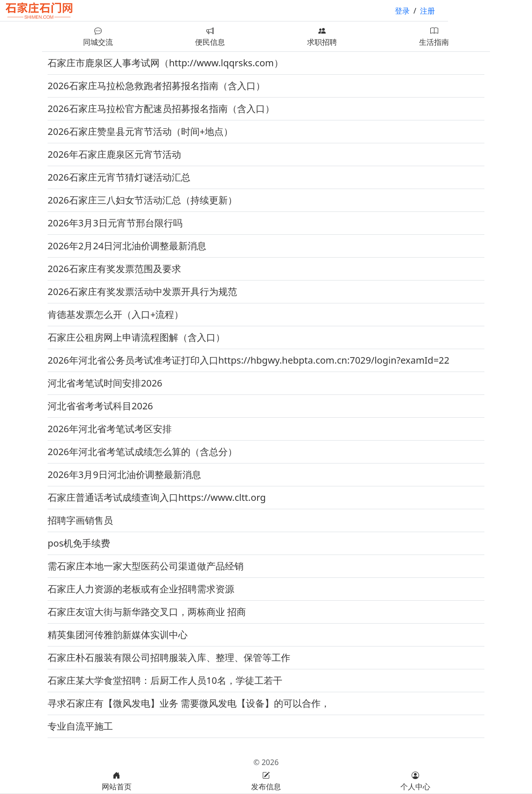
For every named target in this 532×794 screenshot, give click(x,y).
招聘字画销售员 (80, 520)
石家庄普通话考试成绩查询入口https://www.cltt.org (157, 497)
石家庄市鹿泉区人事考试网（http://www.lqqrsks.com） (165, 63)
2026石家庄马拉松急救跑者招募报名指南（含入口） (156, 86)
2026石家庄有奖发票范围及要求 (114, 269)
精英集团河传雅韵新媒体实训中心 (118, 635)
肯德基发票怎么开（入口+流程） (115, 314)
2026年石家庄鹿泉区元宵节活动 (114, 154)
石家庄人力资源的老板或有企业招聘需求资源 (141, 589)
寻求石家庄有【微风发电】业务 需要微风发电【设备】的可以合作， (189, 703)
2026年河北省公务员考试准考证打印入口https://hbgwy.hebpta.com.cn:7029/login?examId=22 (248, 360)
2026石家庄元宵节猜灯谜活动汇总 (119, 177)
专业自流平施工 (80, 726)
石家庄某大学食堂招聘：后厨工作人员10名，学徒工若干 (165, 680)
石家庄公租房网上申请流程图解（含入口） (136, 337)
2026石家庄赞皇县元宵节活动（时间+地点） (140, 131)
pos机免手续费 (79, 543)
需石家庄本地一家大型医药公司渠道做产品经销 (146, 566)
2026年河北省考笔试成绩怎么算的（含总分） (142, 452)
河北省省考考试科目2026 (100, 406)
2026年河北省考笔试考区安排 (110, 429)
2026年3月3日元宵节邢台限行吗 (115, 223)
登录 (402, 11)
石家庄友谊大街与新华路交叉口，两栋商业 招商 (147, 612)
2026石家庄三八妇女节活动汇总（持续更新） (142, 200)
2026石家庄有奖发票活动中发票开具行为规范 (142, 292)
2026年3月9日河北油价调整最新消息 (124, 474)
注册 (427, 11)
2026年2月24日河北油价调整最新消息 (127, 246)
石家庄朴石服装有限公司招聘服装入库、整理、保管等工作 (169, 657)
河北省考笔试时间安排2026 (105, 383)
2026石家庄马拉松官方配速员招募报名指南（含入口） (161, 109)
